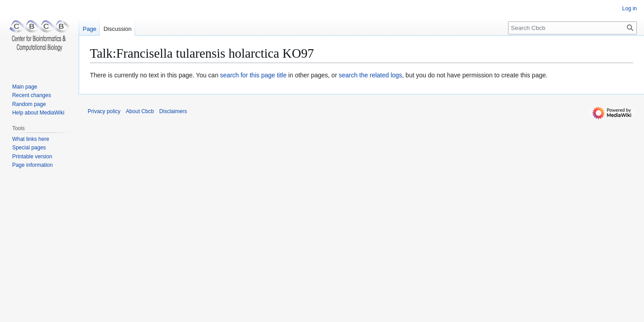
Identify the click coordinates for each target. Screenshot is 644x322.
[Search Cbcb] (572, 28)
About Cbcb (140, 111)
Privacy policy (104, 111)
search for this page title (253, 75)
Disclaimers (173, 111)
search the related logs (370, 75)
